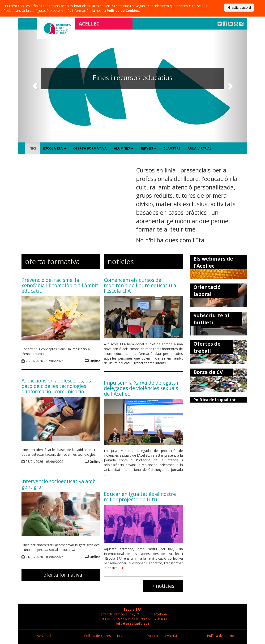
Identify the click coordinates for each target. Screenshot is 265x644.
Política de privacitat (162, 636)
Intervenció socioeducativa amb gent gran (59, 484)
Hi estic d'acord (239, 7)
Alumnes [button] (124, 148)
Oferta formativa (90, 148)
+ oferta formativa (61, 575)
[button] (35, 86)
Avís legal (44, 636)
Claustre (172, 148)
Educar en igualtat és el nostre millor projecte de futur (140, 497)
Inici (32, 148)
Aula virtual (200, 148)
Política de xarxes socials (103, 636)
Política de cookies (221, 636)
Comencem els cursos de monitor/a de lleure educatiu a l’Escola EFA (140, 285)
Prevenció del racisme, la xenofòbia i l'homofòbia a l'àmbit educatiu (60, 285)
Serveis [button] (148, 148)
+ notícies (163, 586)
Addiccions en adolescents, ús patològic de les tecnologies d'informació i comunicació (56, 386)
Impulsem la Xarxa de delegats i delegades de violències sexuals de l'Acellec (141, 388)
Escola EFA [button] (55, 148)
